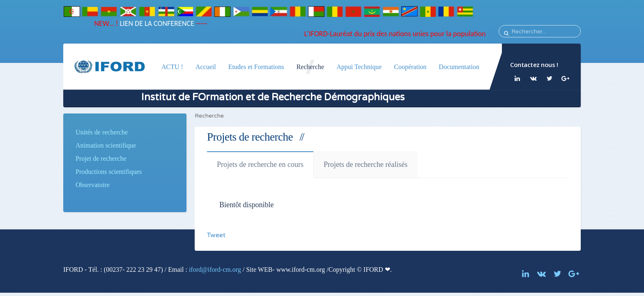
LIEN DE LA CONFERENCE (154, 23)
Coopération (410, 67)
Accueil (206, 67)
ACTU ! (172, 67)
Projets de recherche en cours (260, 164)
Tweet (216, 235)
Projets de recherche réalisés (366, 164)
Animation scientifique (106, 145)
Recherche (310, 67)
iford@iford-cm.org (215, 269)
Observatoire (93, 185)
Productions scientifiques (109, 172)
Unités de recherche (102, 132)
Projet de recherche (101, 158)
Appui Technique (359, 67)
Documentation (459, 67)
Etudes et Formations (256, 67)
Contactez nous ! (534, 65)
